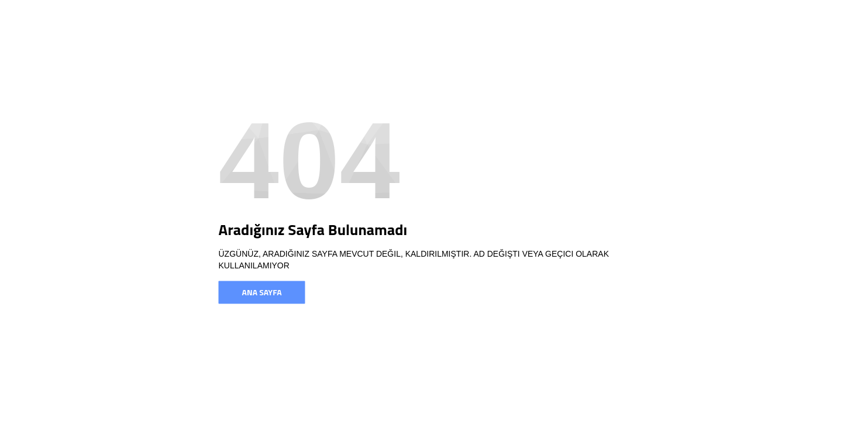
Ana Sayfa (262, 292)
